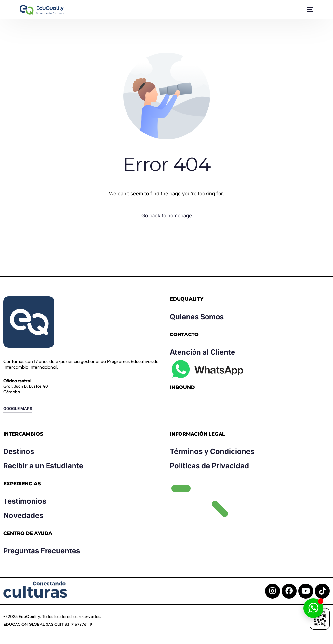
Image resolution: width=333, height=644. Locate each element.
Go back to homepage (167, 215)
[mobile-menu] (309, 10)
